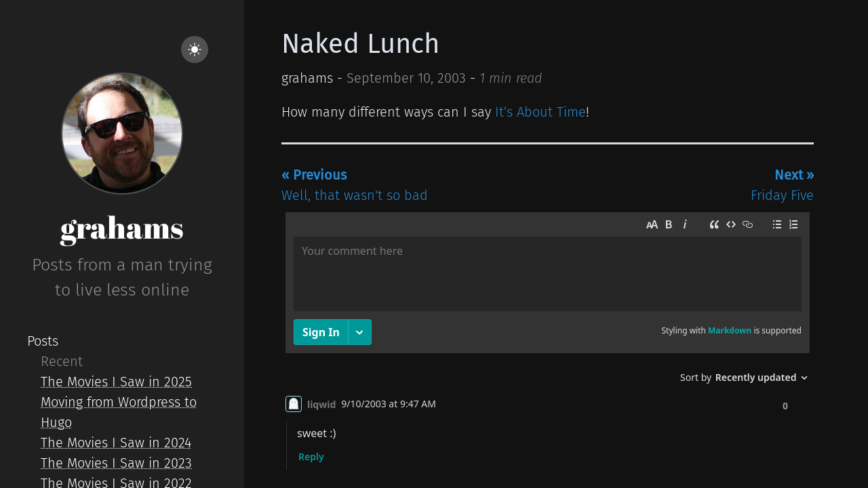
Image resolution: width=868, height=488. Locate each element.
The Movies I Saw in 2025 (116, 382)
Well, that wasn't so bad (355, 185)
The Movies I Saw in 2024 (116, 443)
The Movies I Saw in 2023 (116, 463)
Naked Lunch (360, 44)
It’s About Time (540, 112)
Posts (43, 341)
